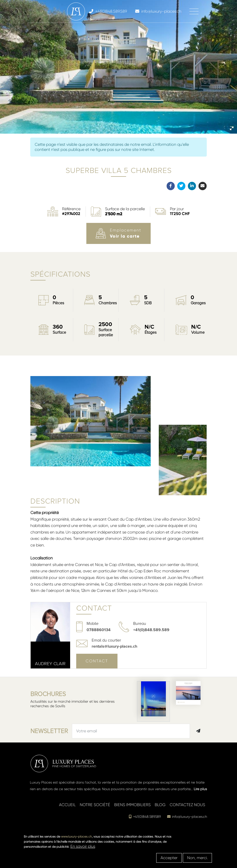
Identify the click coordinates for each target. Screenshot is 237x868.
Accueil (67, 805)
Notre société (95, 805)
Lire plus (200, 789)
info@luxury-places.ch (187, 817)
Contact (97, 661)
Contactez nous (187, 805)
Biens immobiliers (132, 805)
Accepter (169, 858)
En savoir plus (83, 846)
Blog (160, 805)
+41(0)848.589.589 (151, 630)
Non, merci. (197, 858)
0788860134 (99, 630)
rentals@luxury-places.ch (114, 646)
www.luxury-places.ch (76, 837)
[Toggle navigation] (194, 11)
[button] (232, 128)
